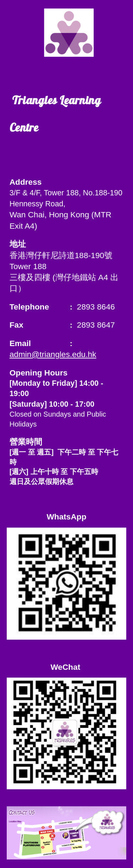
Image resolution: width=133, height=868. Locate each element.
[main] (67, 118)
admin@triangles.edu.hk (53, 354)
